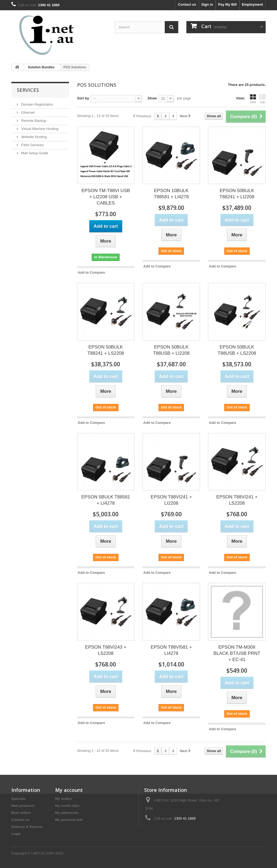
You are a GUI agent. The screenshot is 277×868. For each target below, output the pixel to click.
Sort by (83, 98)
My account (69, 790)
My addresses (67, 813)
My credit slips (67, 806)
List (262, 99)
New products (23, 806)
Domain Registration (37, 104)
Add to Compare (91, 272)
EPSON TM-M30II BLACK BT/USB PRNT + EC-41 (237, 653)
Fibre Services (32, 145)
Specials (19, 799)
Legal (16, 834)
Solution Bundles (41, 67)
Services (28, 90)
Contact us (187, 4)
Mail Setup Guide (34, 153)
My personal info (69, 820)
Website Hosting (34, 137)
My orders (64, 799)
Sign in (207, 4)
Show (152, 98)
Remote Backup (33, 121)
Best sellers (21, 813)
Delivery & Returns (27, 827)
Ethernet (27, 113)
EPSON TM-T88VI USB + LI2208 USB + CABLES (106, 197)
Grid (253, 99)
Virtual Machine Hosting (39, 129)
